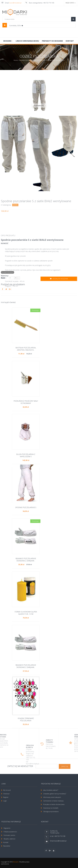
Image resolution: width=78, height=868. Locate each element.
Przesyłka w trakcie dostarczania (54, 804)
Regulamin (7, 828)
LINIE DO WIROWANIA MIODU (27, 41)
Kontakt (70, 41)
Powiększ (39, 106)
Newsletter (7, 846)
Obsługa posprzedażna (51, 812)
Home (16, 60)
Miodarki (16, 862)
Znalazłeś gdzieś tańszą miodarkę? (55, 794)
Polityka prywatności (10, 832)
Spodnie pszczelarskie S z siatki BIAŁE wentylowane (48, 60)
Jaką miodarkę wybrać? (51, 790)
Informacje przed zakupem (52, 797)
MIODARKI (8, 41)
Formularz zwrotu (9, 835)
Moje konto (71, 3)
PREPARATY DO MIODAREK (52, 41)
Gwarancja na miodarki (51, 808)
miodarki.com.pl (24, 60)
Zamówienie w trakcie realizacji (53, 801)
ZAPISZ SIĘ (65, 766)
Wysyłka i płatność (10, 839)
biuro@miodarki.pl (15, 3)
